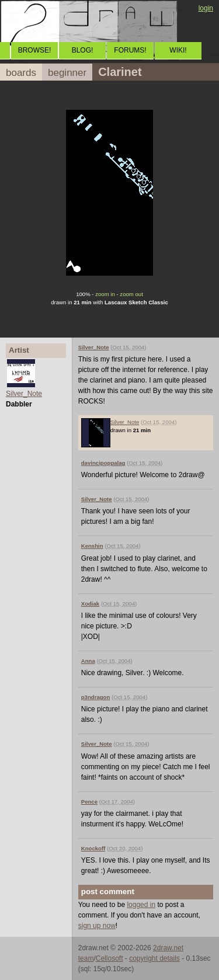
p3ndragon (96, 697)
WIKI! (178, 50)
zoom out (131, 294)
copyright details (154, 958)
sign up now (97, 926)
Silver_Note (24, 394)
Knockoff (93, 848)
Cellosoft (109, 958)
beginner (67, 73)
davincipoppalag (103, 463)
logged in (141, 905)
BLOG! (83, 50)
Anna (88, 661)
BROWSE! (35, 50)
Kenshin (92, 546)
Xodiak (90, 604)
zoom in (105, 294)
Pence (89, 802)
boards (21, 73)
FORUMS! (130, 50)
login (206, 8)
